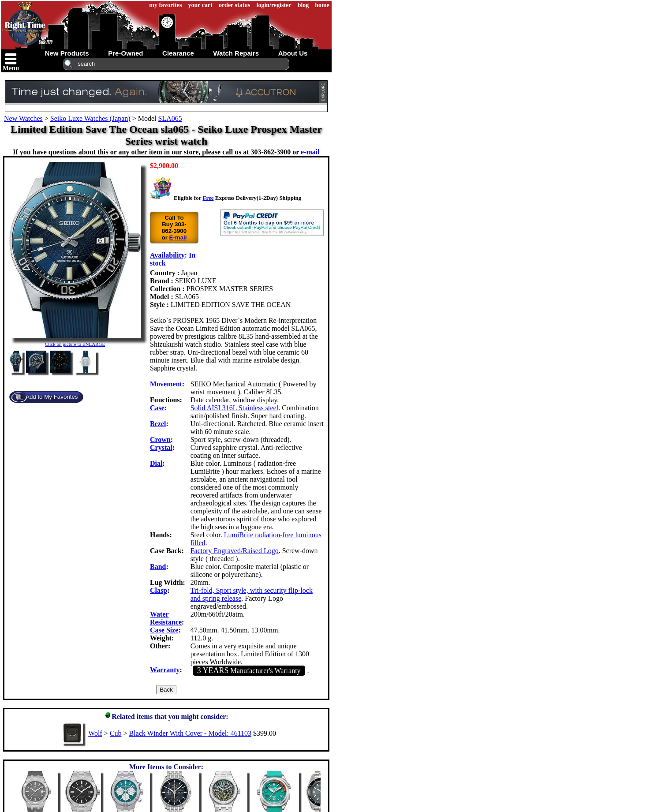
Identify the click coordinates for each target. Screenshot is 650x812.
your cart (200, 5)
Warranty (165, 670)
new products (67, 53)
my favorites (165, 5)
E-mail (178, 238)
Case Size (164, 630)
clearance (178, 53)
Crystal (161, 447)
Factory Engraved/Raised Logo (235, 551)
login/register (274, 5)
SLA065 (170, 118)
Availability (167, 255)
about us (293, 53)
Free (208, 198)
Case (157, 408)
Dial (156, 463)
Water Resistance (166, 618)
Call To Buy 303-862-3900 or (174, 228)
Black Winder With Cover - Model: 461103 (190, 733)
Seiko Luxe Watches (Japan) (90, 118)
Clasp (159, 590)
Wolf (95, 733)
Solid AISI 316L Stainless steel (234, 408)
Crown (160, 440)
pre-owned (125, 53)
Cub (116, 733)
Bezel (158, 424)
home (322, 5)
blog (303, 5)
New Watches (23, 118)
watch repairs (236, 53)
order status (235, 5)
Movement (166, 384)
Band (158, 567)
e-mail (310, 152)
